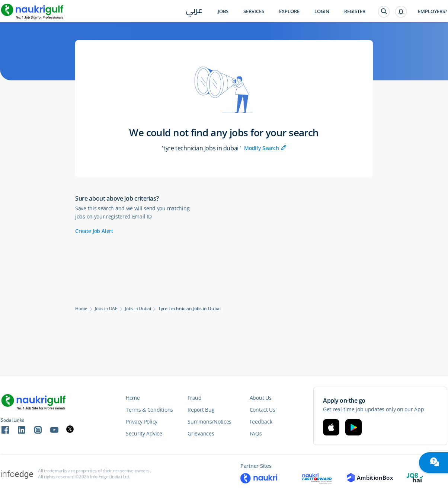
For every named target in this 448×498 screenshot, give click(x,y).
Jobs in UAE (106, 309)
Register (355, 11)
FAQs (256, 433)
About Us (261, 398)
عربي (194, 12)
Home (81, 309)
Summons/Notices (209, 422)
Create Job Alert (94, 231)
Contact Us (263, 410)
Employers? (433, 11)
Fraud (195, 398)
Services (254, 11)
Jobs (223, 11)
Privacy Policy (142, 422)
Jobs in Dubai (138, 309)
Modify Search (265, 148)
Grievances (201, 433)
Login (322, 11)
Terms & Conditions (149, 410)
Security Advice (144, 433)
